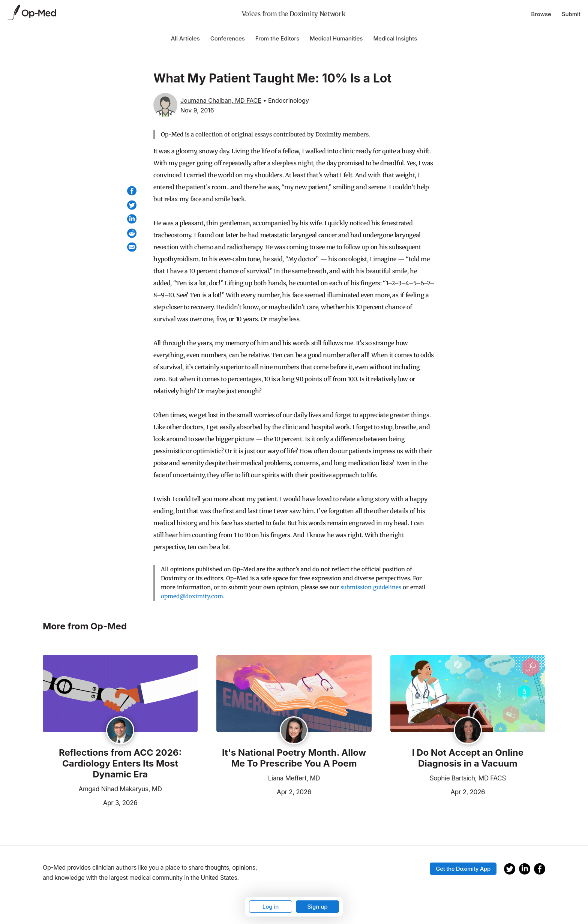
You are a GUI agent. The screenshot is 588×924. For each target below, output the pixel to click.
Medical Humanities (336, 38)
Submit (571, 14)
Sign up (317, 907)
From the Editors (277, 38)
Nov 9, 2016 (197, 110)
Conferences (228, 38)
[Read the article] (120, 694)
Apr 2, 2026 (264, 791)
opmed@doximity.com (192, 596)
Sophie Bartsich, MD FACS (468, 778)
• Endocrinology (286, 100)
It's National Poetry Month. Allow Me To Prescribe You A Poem (294, 758)
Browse (541, 14)
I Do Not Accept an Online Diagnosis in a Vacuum (468, 758)
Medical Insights (395, 38)
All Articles (185, 38)
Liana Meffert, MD (294, 778)
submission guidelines (371, 587)
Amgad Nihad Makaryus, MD (120, 789)
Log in (271, 907)
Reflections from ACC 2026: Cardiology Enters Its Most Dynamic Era (120, 764)
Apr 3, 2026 (90, 802)
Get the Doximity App (463, 869)
